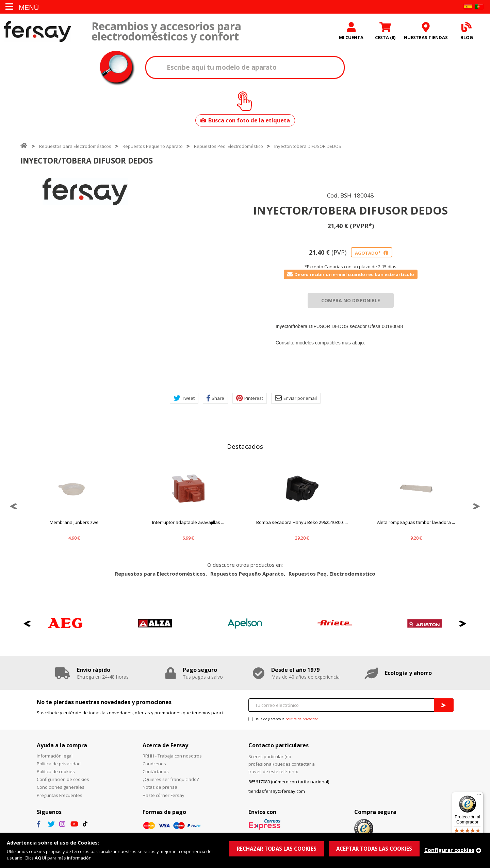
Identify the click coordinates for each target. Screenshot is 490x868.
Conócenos (154, 764)
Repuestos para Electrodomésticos (75, 146)
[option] (85, 192)
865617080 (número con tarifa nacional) (289, 782)
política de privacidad (302, 719)
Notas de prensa (160, 787)
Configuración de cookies (63, 779)
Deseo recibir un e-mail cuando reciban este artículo (351, 274)
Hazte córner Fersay (164, 795)
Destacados (245, 446)
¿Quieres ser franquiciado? (171, 779)
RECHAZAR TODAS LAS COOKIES (277, 849)
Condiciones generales (61, 787)
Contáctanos (156, 771)
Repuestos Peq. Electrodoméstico (228, 146)
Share (215, 398)
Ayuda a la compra (62, 745)
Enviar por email (296, 398)
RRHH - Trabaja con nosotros (172, 756)
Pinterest (250, 398)
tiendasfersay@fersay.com (277, 791)
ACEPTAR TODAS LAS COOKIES (374, 849)
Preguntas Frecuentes (60, 795)
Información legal (55, 756)
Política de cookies (56, 771)
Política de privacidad (59, 764)
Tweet (184, 398)
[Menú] (479, 796)
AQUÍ (40, 858)
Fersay (37, 31)
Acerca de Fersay (165, 745)
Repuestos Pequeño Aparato (153, 146)
